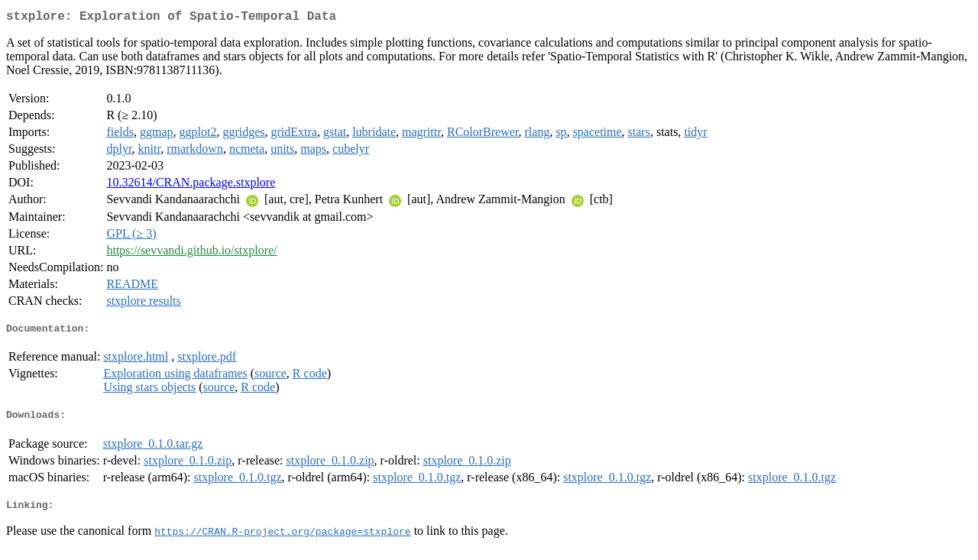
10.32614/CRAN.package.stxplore (191, 185)
